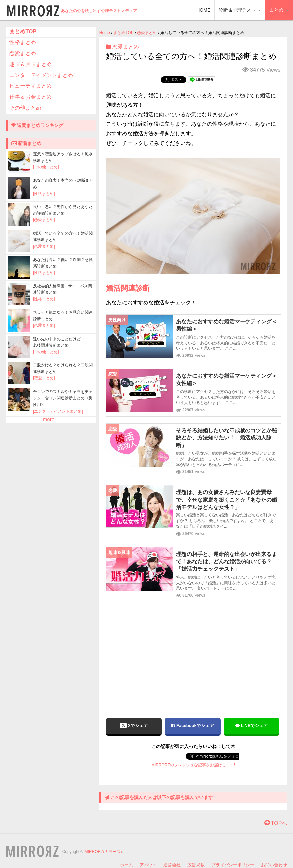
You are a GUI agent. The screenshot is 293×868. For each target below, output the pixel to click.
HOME (203, 10)
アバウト (148, 865)
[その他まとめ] (46, 167)
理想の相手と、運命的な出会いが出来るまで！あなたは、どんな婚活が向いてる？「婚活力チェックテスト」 (227, 562)
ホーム (126, 865)
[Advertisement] (193, 655)
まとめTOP (123, 33)
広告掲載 (196, 865)
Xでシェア (134, 725)
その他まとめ (25, 108)
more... (51, 419)
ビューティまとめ (31, 86)
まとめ (279, 10)
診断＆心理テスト (240, 10)
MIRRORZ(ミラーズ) (103, 852)
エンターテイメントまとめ (41, 75)
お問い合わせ (274, 865)
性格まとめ (23, 42)
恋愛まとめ (147, 33)
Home (105, 33)
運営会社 (172, 865)
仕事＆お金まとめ (31, 97)
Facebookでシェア (193, 725)
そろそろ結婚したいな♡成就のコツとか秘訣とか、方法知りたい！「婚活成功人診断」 (227, 438)
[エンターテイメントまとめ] (58, 411)
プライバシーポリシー (233, 865)
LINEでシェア (251, 725)
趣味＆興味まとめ (31, 64)
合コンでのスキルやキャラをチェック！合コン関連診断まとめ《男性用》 (63, 398)
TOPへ (276, 823)
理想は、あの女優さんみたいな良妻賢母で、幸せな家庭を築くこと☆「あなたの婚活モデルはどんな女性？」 (227, 500)
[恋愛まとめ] (44, 220)
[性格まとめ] (44, 194)
